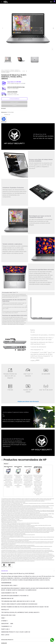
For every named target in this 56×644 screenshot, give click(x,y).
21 (2, 541)
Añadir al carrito (14, 102)
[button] (3, 28)
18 (2, 536)
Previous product (23, 71)
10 (38, 360)
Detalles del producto (7, 640)
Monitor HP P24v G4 (28, 467)
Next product (26, 71)
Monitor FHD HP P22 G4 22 (8, 467)
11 (39, 360)
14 (2, 526)
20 (2, 539)
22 (2, 545)
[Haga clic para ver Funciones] (10, 566)
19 (2, 537)
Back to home (25, 71)
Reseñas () (7, 115)
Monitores (6, 464)
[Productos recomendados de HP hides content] (24, 460)
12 (2, 524)
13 (2, 525)
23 (2, 546)
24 (2, 548)
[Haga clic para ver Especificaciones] (4, 566)
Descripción (5, 571)
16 (2, 533)
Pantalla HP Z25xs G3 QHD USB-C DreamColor (38, 467)
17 (2, 534)
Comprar (14, 106)
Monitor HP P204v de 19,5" (18, 467)
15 (2, 527)
